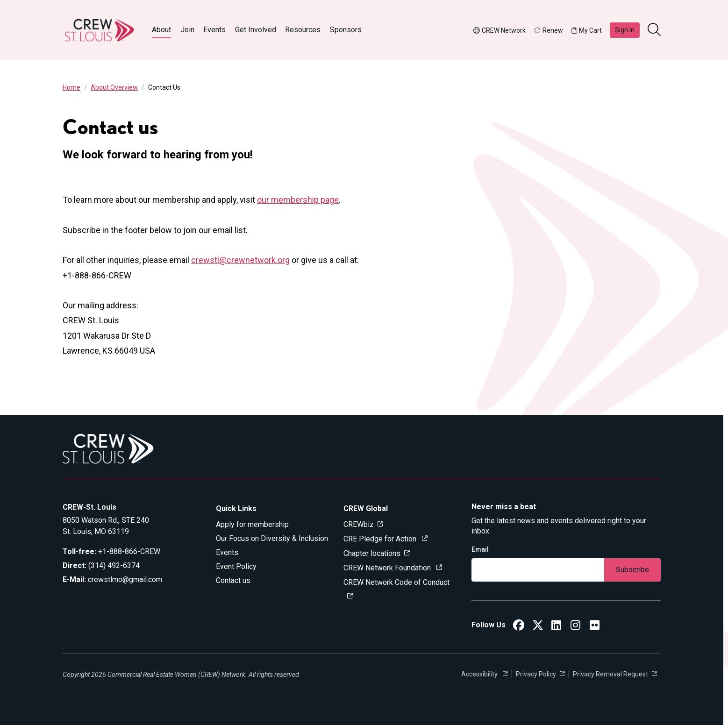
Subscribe (632, 570)
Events (214, 30)
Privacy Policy (536, 674)
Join (187, 30)
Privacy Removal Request (610, 674)
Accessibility (480, 674)
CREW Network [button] (500, 30)
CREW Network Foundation (388, 568)
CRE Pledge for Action (381, 539)
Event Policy (236, 566)
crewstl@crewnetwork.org (240, 260)
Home (71, 87)
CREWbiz (359, 524)
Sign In (625, 30)
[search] (655, 30)
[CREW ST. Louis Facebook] (519, 627)
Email (480, 549)
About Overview (114, 87)
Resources (303, 30)
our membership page (298, 200)
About (161, 30)
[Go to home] (100, 30)
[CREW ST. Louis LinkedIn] (556, 627)
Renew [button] (549, 30)
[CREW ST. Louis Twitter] (538, 627)
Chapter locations (372, 553)
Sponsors (346, 30)
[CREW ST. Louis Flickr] (595, 627)
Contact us (233, 580)
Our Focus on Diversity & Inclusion (272, 538)
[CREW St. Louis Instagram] (575, 627)
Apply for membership (252, 524)
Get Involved (256, 30)
